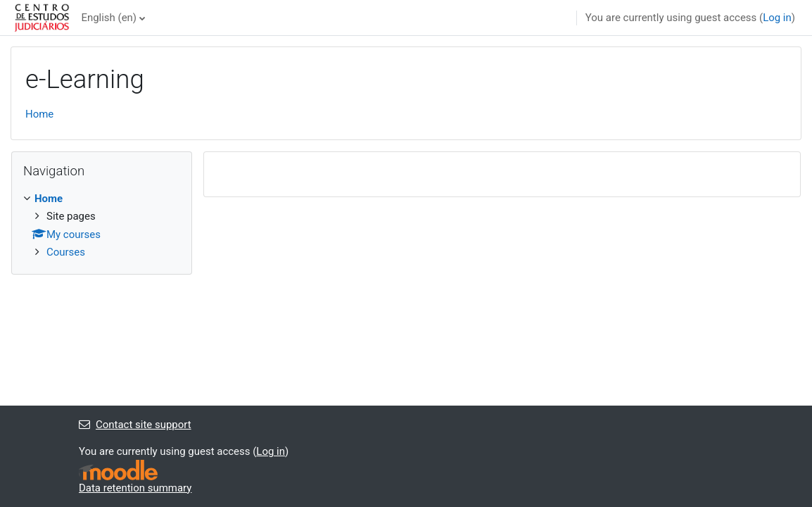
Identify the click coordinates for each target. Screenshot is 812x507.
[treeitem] (102, 226)
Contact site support (135, 425)
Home (39, 114)
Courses (66, 252)
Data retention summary (135, 488)
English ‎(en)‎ (109, 18)
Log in (777, 18)
